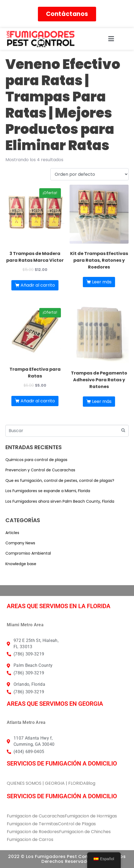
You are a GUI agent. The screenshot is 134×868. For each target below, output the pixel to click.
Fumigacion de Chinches (85, 832)
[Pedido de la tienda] (89, 174)
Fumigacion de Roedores (33, 832)
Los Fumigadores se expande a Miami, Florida (48, 491)
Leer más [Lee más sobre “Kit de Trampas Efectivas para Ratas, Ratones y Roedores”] (102, 282)
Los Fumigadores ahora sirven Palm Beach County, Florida (60, 501)
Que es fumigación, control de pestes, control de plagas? (60, 481)
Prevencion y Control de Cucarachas (40, 470)
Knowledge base (21, 564)
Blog (91, 783)
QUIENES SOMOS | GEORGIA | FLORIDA (46, 783)
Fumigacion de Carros (30, 839)
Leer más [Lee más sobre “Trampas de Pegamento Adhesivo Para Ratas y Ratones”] (102, 401)
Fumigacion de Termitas (32, 824)
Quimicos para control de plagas (36, 460)
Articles (12, 533)
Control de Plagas (77, 824)
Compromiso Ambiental (28, 553)
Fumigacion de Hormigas (91, 816)
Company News (20, 543)
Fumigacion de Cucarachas (36, 816)
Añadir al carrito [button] (38, 285)
